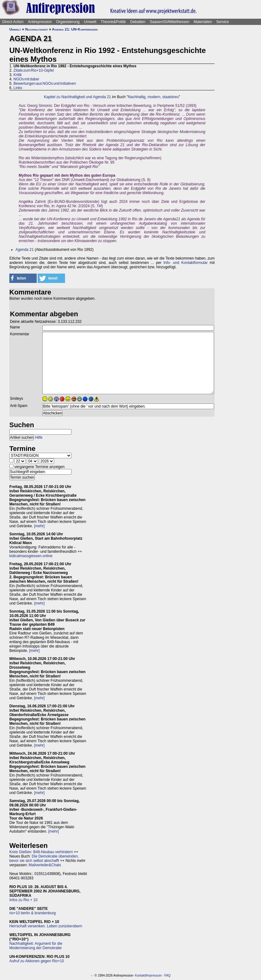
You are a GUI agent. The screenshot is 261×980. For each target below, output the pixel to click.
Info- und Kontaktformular (186, 263)
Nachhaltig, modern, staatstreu (153, 97)
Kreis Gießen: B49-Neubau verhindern (41, 852)
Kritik (18, 75)
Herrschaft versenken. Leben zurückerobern (46, 926)
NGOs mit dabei (26, 79)
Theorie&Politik (113, 22)
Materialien (203, 22)
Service (222, 22)
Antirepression (40, 22)
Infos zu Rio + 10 (23, 900)
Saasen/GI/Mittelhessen (169, 22)
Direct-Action (13, 22)
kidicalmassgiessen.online (31, 556)
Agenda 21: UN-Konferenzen (75, 29)
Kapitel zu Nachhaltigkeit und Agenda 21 (77, 97)
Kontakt (140, 975)
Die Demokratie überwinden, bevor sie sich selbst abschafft (44, 858)
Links (18, 88)
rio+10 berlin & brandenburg (33, 913)
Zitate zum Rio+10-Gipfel (34, 70)
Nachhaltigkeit (37, 29)
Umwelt (90, 22)
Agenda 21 (25, 250)
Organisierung (68, 22)
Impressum (154, 975)
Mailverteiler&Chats (45, 865)
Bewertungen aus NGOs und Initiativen (45, 84)
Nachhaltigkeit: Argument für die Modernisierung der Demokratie (36, 946)
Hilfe (39, 437)
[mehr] (39, 526)
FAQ (167, 975)
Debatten (138, 22)
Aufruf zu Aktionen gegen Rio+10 (37, 961)
